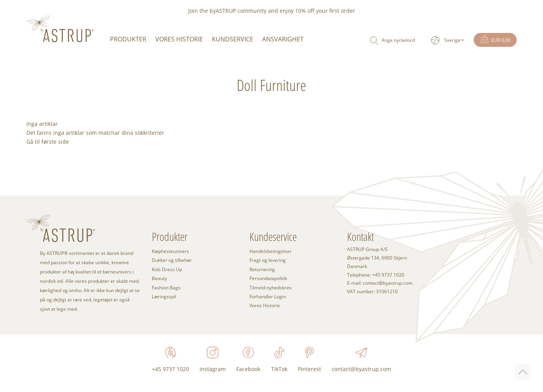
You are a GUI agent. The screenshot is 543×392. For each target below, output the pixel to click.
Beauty (159, 278)
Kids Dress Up (167, 269)
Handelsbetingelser (271, 251)
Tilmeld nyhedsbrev (271, 287)
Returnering (262, 269)
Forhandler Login (268, 296)
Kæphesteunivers (170, 251)
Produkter (128, 39)
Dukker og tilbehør (172, 260)
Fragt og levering (268, 260)
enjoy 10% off (297, 11)
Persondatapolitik (268, 278)
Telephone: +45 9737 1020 (376, 275)
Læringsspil (164, 296)
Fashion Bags (166, 287)
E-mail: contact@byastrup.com (380, 283)
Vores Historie (179, 39)
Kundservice (233, 39)
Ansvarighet (283, 39)
